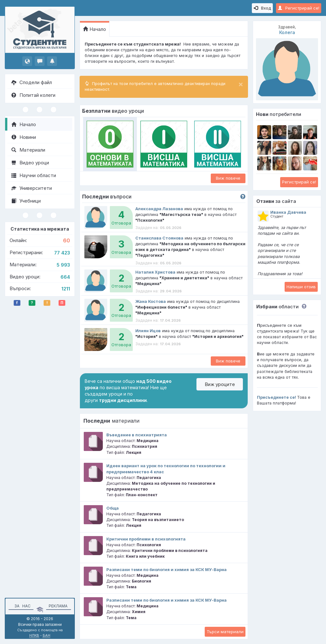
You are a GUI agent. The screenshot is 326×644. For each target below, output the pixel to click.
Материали (28, 150)
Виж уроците (220, 384)
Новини (24, 137)
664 (65, 277)
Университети (32, 188)
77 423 (62, 253)
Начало (24, 124)
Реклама (58, 606)
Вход (262, 8)
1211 (66, 289)
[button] (303, 307)
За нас (21, 606)
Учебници (26, 201)
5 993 (63, 265)
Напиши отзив (301, 287)
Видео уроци (30, 163)
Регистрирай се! (299, 8)
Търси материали (225, 632)
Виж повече (228, 178)
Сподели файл (32, 82)
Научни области (34, 175)
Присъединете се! (276, 397)
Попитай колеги (33, 95)
